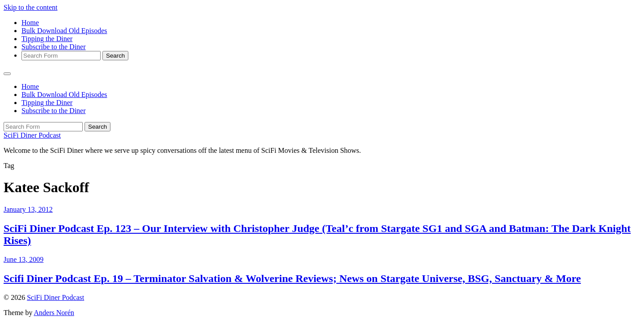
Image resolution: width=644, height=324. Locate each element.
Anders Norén (54, 313)
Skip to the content (30, 7)
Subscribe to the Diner (54, 47)
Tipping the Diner (47, 39)
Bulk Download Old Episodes (64, 31)
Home (30, 23)
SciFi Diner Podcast (32, 135)
